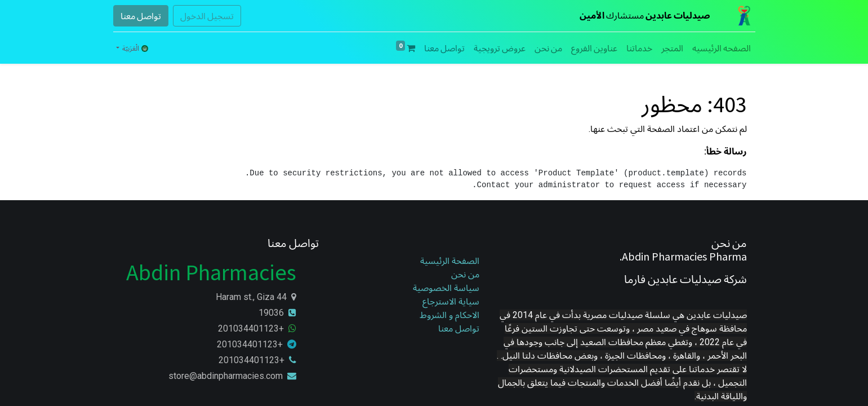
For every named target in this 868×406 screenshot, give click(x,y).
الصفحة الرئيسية (450, 261)
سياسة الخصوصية (445, 288)
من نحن (465, 274)
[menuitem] (722, 48)
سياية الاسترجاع (451, 301)
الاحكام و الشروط (449, 315)
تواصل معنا (141, 16)
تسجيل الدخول (207, 16)
